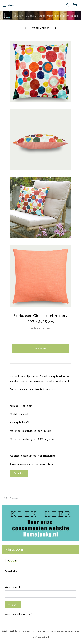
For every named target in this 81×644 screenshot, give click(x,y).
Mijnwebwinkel (42, 637)
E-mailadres (12, 571)
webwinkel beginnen (60, 631)
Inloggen (40, 349)
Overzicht (19, 473)
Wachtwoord (12, 587)
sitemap (42, 631)
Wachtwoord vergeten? (19, 614)
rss (48, 631)
